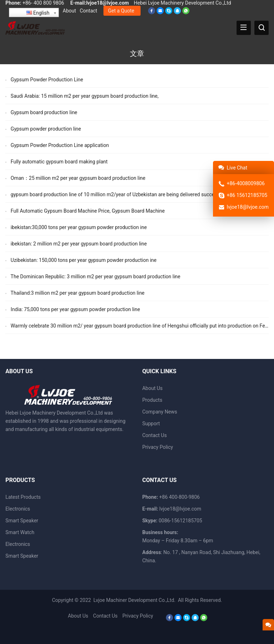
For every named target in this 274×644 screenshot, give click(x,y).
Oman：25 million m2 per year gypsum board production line (78, 178)
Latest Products (23, 497)
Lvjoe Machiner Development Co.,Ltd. (135, 600)
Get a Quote (121, 11)
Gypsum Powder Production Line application (60, 145)
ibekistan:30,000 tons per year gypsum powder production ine (79, 227)
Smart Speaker (22, 521)
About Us (153, 388)
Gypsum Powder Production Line (47, 80)
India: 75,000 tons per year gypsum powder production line (75, 309)
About (69, 11)
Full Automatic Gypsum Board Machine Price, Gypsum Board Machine (88, 211)
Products (152, 400)
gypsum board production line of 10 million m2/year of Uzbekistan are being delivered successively (120, 194)
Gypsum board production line (44, 112)
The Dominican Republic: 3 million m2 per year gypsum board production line (96, 277)
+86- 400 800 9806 (43, 3)
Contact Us (155, 435)
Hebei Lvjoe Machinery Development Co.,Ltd (182, 3)
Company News (160, 412)
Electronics (18, 509)
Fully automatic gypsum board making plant (59, 162)
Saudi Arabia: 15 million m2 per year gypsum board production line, (85, 96)
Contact (88, 11)
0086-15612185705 (181, 521)
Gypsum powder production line (46, 129)
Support (151, 424)
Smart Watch (20, 532)
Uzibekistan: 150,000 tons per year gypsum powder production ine (84, 260)
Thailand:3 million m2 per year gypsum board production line (78, 293)
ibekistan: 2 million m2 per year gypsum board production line (79, 244)
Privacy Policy (158, 447)
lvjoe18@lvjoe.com (107, 3)
